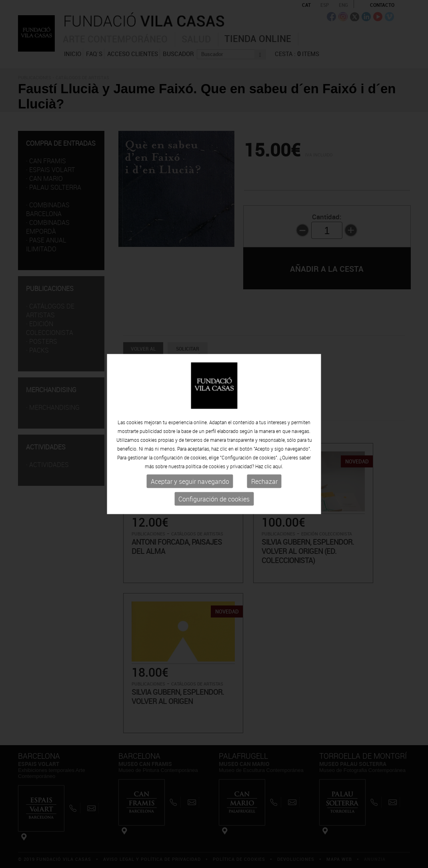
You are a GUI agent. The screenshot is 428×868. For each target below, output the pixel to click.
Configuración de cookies (214, 499)
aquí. (278, 466)
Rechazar (264, 481)
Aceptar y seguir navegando (190, 481)
